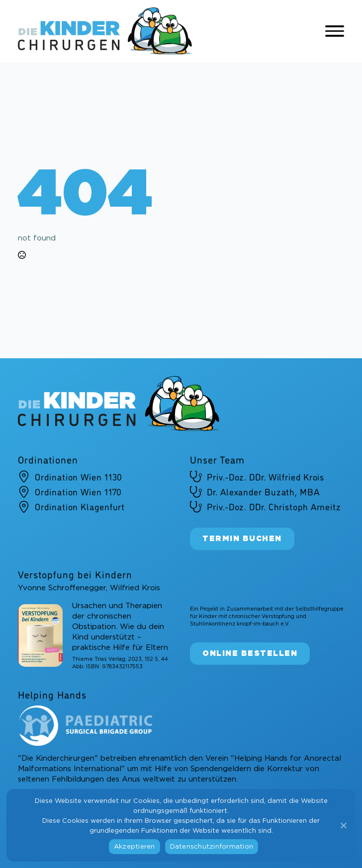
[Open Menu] (335, 31)
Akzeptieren (135, 847)
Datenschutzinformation (212, 847)
